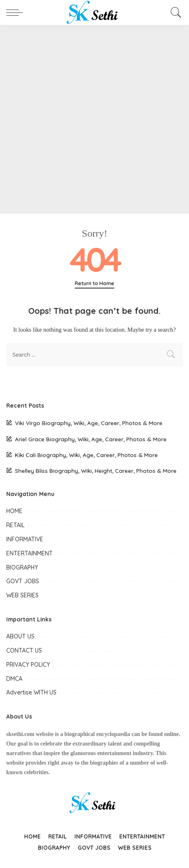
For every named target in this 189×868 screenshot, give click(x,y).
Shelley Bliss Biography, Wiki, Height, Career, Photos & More (96, 471)
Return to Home (94, 283)
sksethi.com (20, 734)
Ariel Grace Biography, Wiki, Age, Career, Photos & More (91, 439)
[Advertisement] (94, 119)
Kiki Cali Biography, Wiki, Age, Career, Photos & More (86, 455)
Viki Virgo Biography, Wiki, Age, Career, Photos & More (89, 423)
